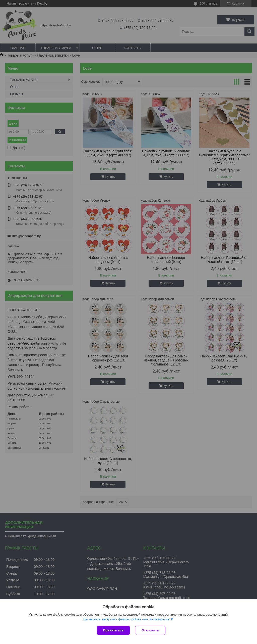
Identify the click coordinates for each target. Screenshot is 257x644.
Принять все (113, 630)
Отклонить (150, 630)
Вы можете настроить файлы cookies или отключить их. (127, 619)
